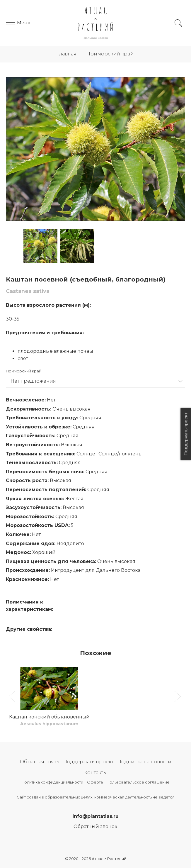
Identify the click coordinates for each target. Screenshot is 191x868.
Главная (67, 54)
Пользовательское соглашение (138, 782)
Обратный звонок (95, 827)
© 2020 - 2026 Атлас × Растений (96, 859)
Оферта (95, 782)
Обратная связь (40, 762)
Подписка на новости (144, 762)
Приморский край (110, 54)
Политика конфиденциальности (52, 782)
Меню (19, 23)
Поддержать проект (88, 762)
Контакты (95, 773)
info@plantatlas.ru (95, 816)
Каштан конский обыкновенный (49, 717)
